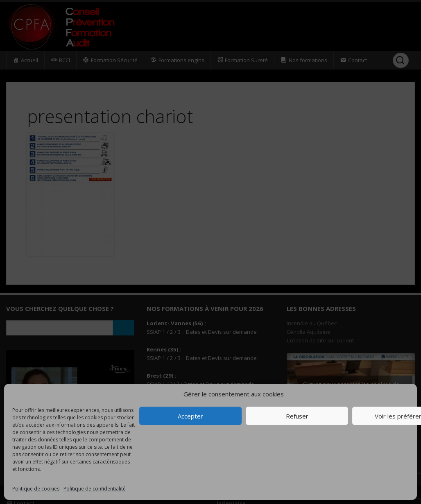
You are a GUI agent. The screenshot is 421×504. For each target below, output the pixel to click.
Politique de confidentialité (95, 489)
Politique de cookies (36, 489)
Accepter (190, 416)
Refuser (297, 416)
